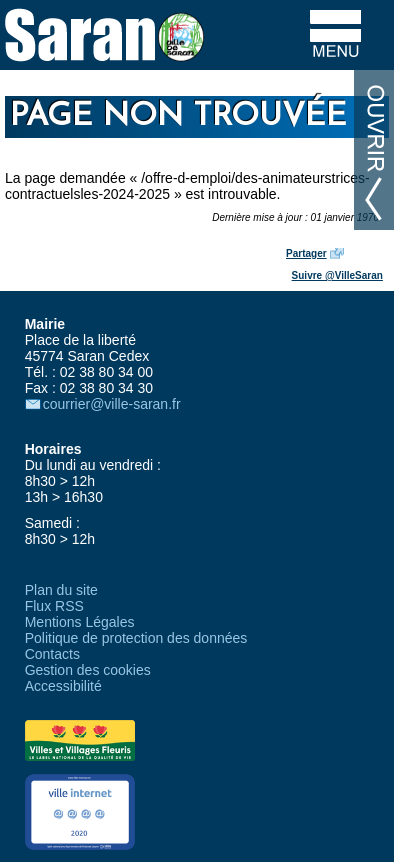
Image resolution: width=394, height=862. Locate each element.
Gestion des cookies (88, 670)
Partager (306, 253)
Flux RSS (54, 606)
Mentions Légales (80, 622)
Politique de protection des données (136, 638)
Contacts (52, 654)
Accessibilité (63, 686)
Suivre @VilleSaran (337, 275)
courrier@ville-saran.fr (112, 404)
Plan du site (61, 590)
